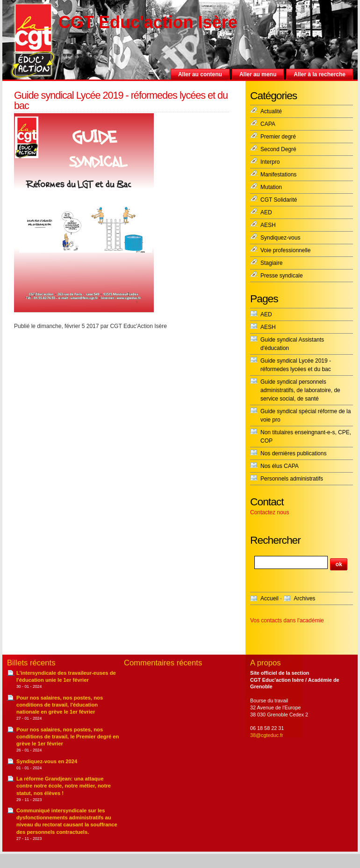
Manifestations (278, 175)
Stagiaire (271, 263)
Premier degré (278, 137)
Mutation (271, 187)
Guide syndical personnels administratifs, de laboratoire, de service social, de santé (300, 390)
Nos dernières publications (293, 453)
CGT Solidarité (279, 200)
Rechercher (275, 540)
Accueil (270, 598)
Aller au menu (258, 74)
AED (266, 212)
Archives (304, 598)
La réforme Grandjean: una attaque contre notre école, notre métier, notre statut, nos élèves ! (64, 786)
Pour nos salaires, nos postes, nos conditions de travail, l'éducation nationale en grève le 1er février (60, 705)
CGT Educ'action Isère (148, 22)
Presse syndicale (282, 276)
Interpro (270, 162)
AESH (268, 225)
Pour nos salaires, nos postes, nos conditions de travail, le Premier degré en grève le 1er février (68, 737)
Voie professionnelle (285, 250)
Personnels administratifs (292, 479)
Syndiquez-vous (280, 238)
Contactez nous (270, 512)
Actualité (271, 111)
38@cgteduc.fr (267, 735)
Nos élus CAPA (280, 466)
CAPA (268, 124)
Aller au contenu (200, 74)
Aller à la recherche (320, 74)
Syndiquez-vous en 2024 (47, 761)
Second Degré (278, 149)
